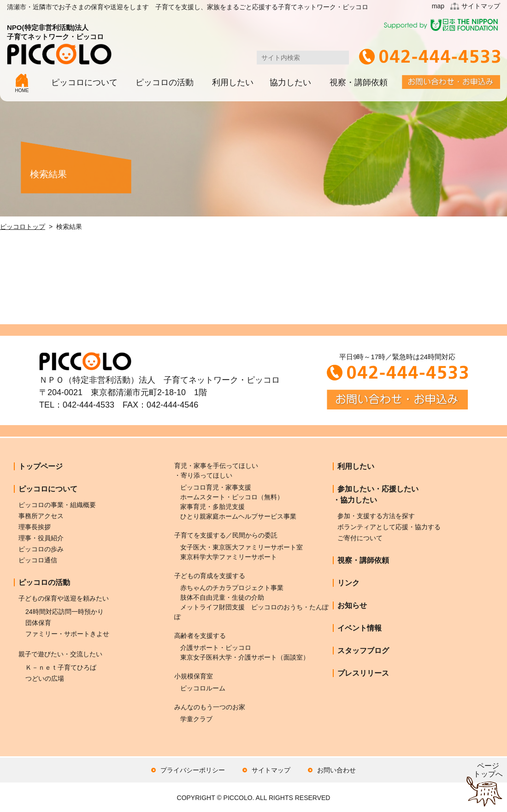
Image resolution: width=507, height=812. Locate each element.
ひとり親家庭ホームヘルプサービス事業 (238, 516)
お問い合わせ (336, 770)
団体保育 (38, 623)
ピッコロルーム (203, 688)
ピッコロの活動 (165, 82)
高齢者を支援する (200, 636)
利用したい (233, 82)
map (438, 6)
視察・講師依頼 (359, 82)
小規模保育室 (194, 676)
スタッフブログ (363, 651)
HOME (22, 83)
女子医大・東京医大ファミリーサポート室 (242, 547)
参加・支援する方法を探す (376, 516)
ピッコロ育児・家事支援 (216, 487)
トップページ (41, 466)
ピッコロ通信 (38, 560)
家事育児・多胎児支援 (212, 507)
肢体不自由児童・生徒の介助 (222, 597)
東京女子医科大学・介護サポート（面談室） (245, 657)
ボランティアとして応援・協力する (389, 527)
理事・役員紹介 (41, 538)
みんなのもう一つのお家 (210, 707)
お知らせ (352, 605)
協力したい (290, 82)
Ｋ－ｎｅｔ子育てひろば (61, 667)
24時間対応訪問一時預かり (65, 612)
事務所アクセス (41, 516)
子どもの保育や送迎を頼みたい (64, 598)
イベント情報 (360, 628)
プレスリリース (363, 673)
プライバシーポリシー (193, 770)
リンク (348, 583)
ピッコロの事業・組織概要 (57, 505)
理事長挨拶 (35, 527)
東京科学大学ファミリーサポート (229, 557)
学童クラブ (196, 719)
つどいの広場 (45, 678)
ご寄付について (360, 538)
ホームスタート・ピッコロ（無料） (232, 497)
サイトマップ (481, 6)
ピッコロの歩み (41, 549)
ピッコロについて (84, 82)
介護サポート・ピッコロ (216, 648)
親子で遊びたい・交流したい (60, 654)
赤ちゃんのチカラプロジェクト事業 (232, 588)
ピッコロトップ (23, 227)
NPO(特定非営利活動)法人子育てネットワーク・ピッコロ (59, 44)
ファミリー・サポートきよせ (67, 634)
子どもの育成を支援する (210, 576)
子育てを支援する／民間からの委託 (226, 535)
